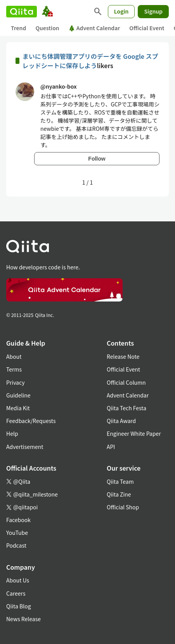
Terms (14, 369)
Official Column (126, 382)
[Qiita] (22, 12)
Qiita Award (121, 421)
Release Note (123, 356)
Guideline (18, 395)
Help (12, 433)
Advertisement (25, 447)
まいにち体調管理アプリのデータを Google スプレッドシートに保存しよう (90, 61)
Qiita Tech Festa (126, 408)
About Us (18, 580)
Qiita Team (120, 481)
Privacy (15, 382)
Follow (97, 159)
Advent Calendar (94, 28)
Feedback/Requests (31, 421)
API (111, 447)
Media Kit (18, 408)
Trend (18, 28)
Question (47, 28)
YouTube (17, 533)
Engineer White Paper (134, 433)
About (14, 356)
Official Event (147, 28)
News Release (23, 619)
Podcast (16, 545)
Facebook (18, 520)
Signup (153, 11)
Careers (16, 593)
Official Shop (123, 507)
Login (121, 11)
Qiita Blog (19, 606)
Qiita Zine (119, 494)
